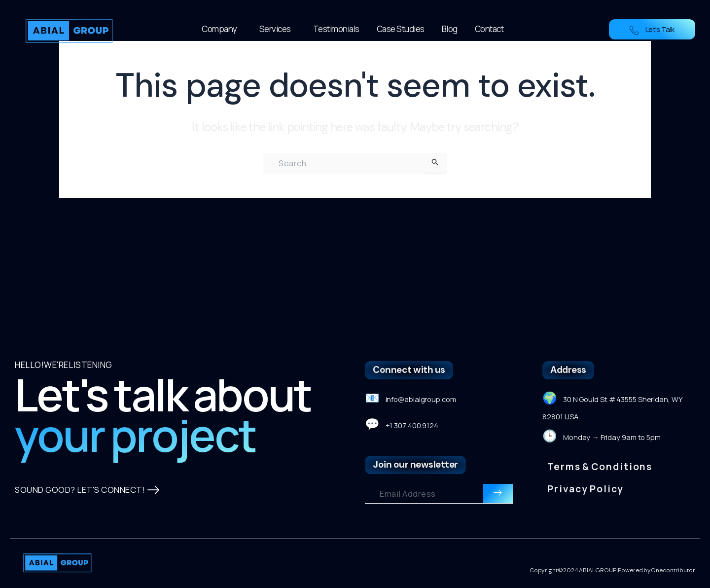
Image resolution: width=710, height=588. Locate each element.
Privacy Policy (585, 469)
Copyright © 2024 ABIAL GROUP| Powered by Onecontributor (613, 571)
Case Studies (401, 29)
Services (278, 29)
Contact (489, 29)
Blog (450, 29)
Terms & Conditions (600, 447)
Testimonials (336, 29)
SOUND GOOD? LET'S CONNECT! (88, 500)
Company (222, 29)
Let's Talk (652, 29)
